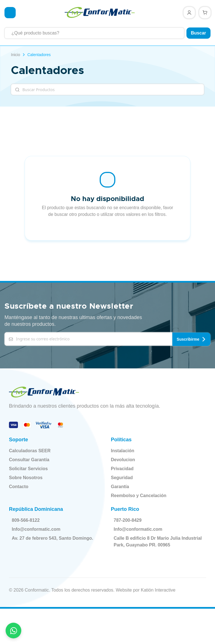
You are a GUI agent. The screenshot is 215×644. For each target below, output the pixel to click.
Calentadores (39, 55)
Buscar (198, 33)
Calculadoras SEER (30, 450)
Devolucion (123, 459)
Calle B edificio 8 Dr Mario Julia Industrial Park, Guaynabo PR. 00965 (154, 541)
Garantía (120, 486)
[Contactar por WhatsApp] (13, 631)
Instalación (123, 450)
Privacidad (122, 468)
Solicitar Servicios (28, 468)
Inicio (16, 55)
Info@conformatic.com (37, 529)
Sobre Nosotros (26, 477)
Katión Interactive (158, 589)
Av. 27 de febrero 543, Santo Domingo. (54, 538)
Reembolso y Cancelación (139, 495)
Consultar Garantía (29, 459)
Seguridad (122, 477)
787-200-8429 (129, 520)
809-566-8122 (27, 520)
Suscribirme (191, 339)
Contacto (19, 486)
